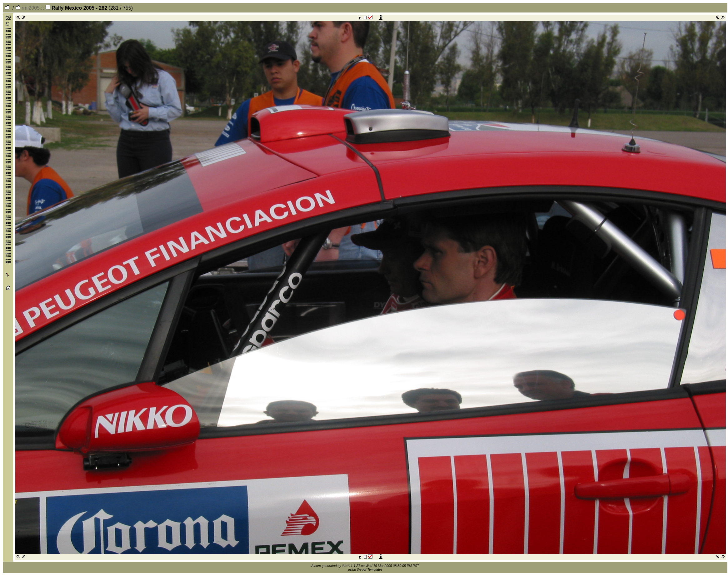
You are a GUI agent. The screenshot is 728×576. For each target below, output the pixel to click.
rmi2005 (27, 8)
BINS (346, 566)
